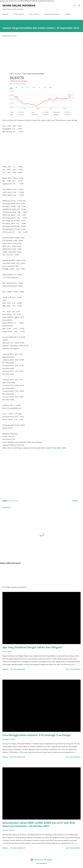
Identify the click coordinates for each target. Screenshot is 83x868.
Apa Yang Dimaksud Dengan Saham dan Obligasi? (32, 647)
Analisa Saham (19, 14)
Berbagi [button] (75, 501)
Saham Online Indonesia (19, 5)
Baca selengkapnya (73, 669)
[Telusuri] (74, 5)
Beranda (5, 14)
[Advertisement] (41, 58)
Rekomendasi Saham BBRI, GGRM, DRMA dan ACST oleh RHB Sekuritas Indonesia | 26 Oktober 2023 (39, 824)
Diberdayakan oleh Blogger (42, 860)
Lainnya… (68, 14)
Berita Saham (34, 14)
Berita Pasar (13, 501)
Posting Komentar (18, 669)
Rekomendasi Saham (52, 14)
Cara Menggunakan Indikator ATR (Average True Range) (37, 735)
